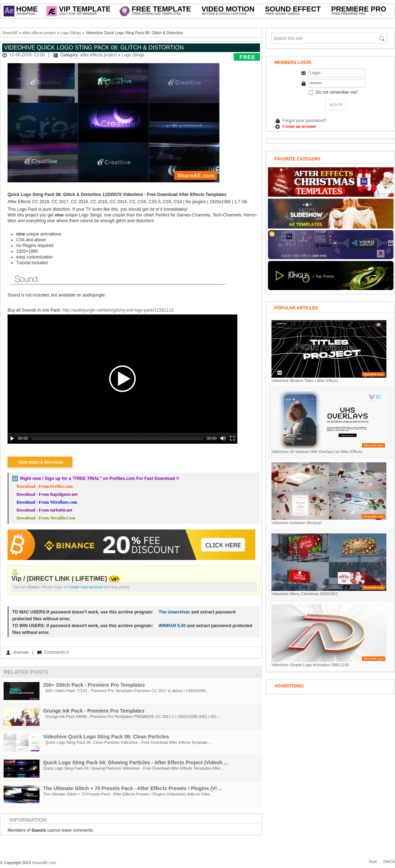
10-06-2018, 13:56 (27, 55)
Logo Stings (71, 33)
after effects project (39, 33)
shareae (21, 652)
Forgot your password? (304, 121)
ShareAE (10, 33)
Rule (373, 862)
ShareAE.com (44, 863)
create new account (86, 587)
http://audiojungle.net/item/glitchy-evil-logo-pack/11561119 (118, 310)
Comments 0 (56, 652)
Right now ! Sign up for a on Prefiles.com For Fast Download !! (100, 479)
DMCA (389, 862)
